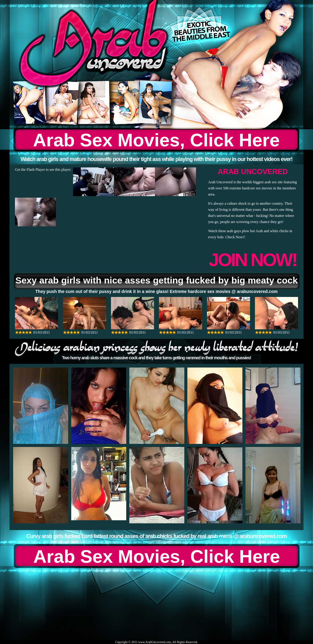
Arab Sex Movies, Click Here (156, 140)
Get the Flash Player (30, 170)
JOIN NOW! (253, 260)
